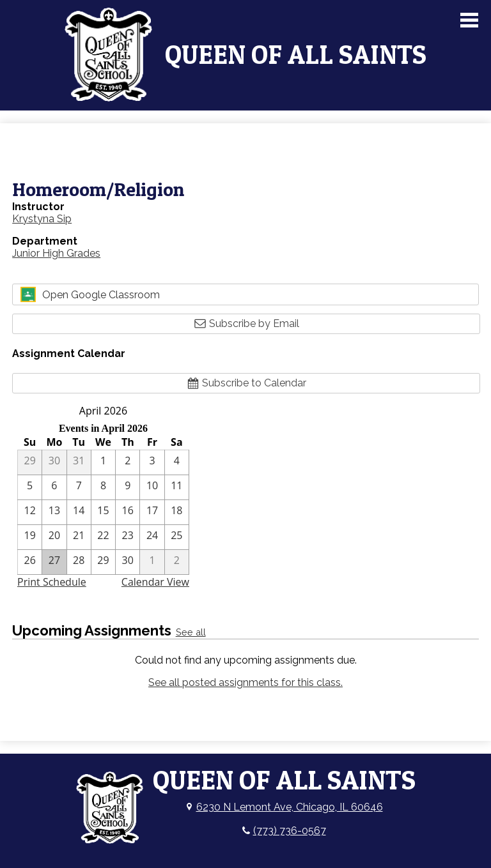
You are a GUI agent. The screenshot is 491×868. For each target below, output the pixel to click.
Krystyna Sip (42, 219)
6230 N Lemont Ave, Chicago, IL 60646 (290, 807)
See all (191, 632)
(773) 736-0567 (290, 831)
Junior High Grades (56, 253)
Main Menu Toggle (469, 20)
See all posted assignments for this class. (245, 682)
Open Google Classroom (90, 294)
